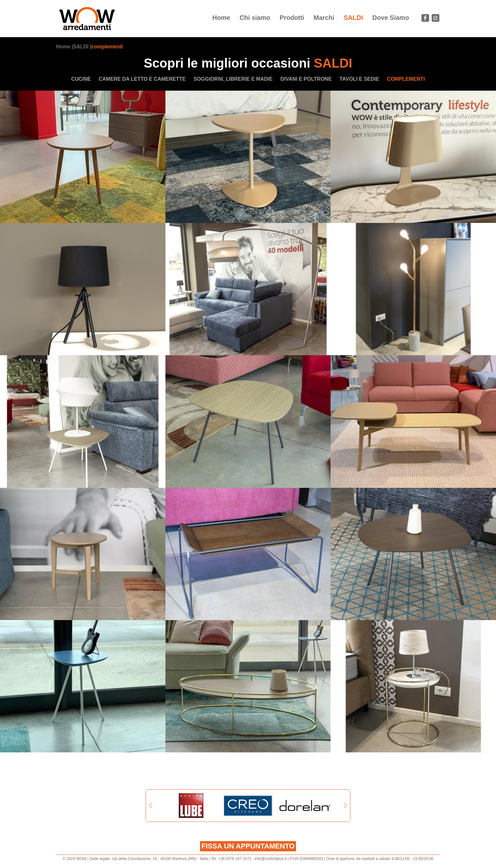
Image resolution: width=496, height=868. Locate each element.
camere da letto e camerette (142, 79)
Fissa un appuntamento (248, 846)
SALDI (353, 18)
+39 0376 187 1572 (235, 859)
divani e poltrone (306, 79)
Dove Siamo (391, 18)
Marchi (324, 18)
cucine (81, 79)
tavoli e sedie (359, 79)
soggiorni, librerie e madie (233, 79)
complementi (107, 47)
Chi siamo (255, 18)
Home (221, 18)
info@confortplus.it (271, 859)
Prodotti (292, 18)
